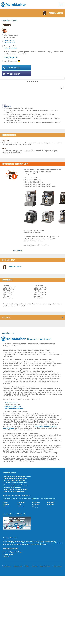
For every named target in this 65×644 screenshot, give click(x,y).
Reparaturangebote (9, 135)
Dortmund (7, 507)
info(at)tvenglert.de (11, 57)
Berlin (6, 502)
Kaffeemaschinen (15, 267)
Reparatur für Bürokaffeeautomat (14, 491)
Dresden (21, 507)
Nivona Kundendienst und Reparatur (15, 485)
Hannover (37, 502)
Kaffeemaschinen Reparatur (13, 487)
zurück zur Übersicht (10, 20)
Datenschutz (18, 566)
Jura (36, 426)
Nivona (5, 428)
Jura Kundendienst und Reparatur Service (17, 476)
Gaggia (11, 428)
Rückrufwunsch (11, 68)
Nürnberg (51, 502)
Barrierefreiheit (45, 566)
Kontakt (34, 566)
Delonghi (48, 426)
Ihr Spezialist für (8, 260)
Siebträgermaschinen (13, 406)
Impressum (6, 317)
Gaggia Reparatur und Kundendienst (15, 489)
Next (2, 78)
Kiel (20, 505)
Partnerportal (57, 566)
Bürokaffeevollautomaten (14, 408)
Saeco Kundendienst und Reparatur (15, 478)
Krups (54, 426)
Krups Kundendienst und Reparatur (15, 483)
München (22, 502)
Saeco (41, 426)
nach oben (6, 333)
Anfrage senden (12, 74)
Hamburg (36, 505)
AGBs (27, 566)
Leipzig (36, 507)
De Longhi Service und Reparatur (14, 481)
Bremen (6, 505)
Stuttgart (51, 505)
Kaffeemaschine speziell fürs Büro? (15, 164)
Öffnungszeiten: (8, 280)
